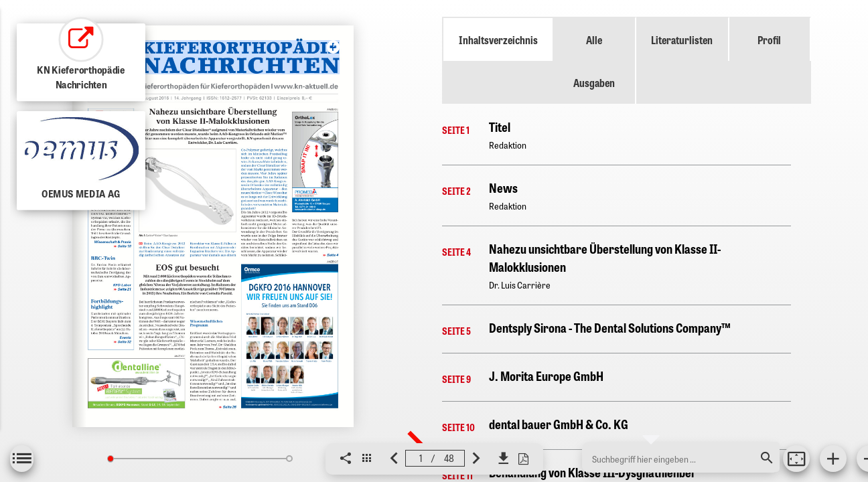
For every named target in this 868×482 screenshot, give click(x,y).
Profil (769, 39)
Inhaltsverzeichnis (498, 39)
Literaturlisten (682, 39)
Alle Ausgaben (594, 61)
